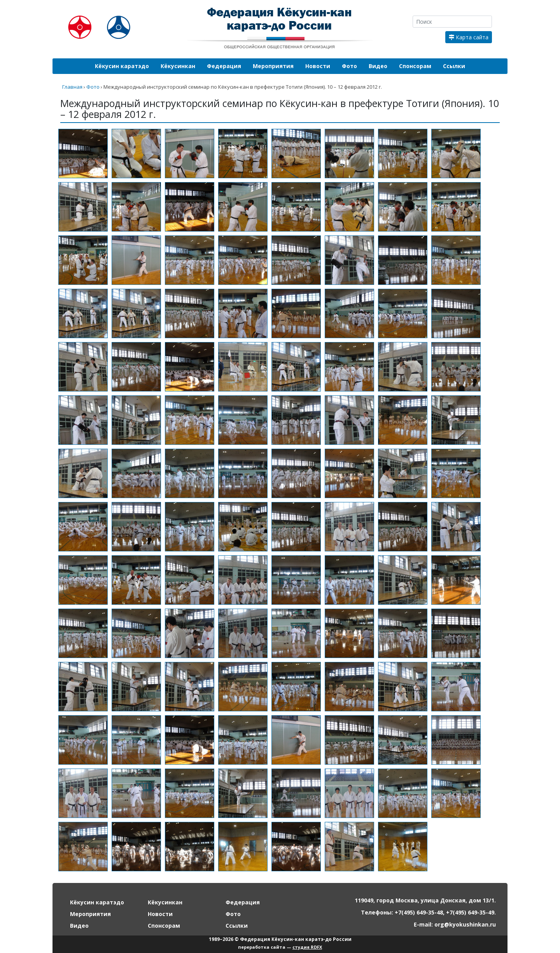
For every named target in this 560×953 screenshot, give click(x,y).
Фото (349, 66)
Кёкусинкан (178, 66)
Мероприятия (273, 66)
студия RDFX (307, 947)
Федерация (224, 66)
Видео (378, 66)
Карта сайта (469, 37)
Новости (318, 66)
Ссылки (454, 66)
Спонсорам (415, 66)
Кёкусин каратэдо (122, 66)
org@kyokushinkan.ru (465, 924)
